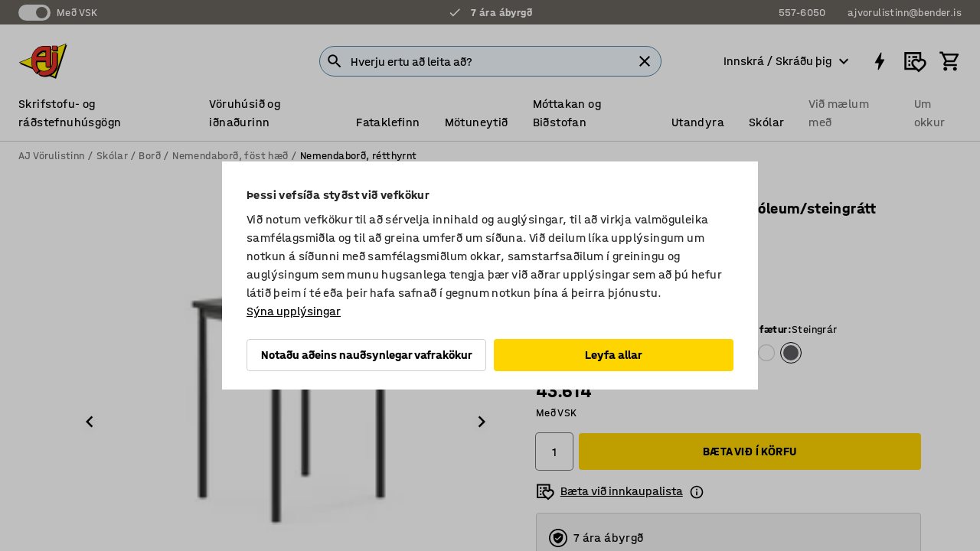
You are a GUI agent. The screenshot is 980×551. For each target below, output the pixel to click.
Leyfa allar (614, 355)
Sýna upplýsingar (294, 311)
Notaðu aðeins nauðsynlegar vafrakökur (367, 355)
